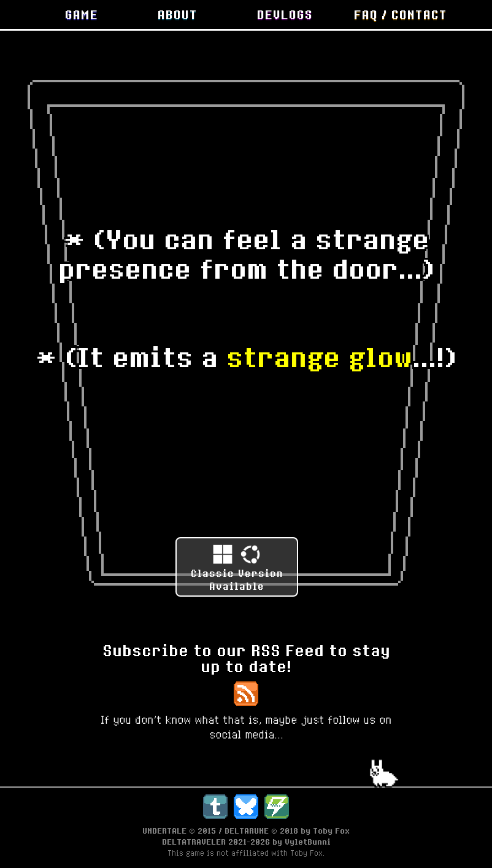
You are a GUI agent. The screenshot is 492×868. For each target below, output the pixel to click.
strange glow (319, 356)
